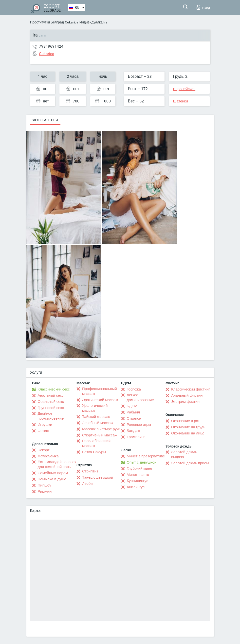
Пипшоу (45, 485)
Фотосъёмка (48, 456)
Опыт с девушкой (142, 462)
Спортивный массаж (100, 435)
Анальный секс (51, 395)
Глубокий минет (140, 468)
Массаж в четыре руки (101, 429)
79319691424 (51, 46)
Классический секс (54, 389)
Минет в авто (138, 475)
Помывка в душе (52, 479)
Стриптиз (90, 471)
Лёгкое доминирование (140, 397)
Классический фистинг (191, 389)
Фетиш (44, 431)
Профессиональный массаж (100, 391)
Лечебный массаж (98, 423)
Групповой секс (51, 408)
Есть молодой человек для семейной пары (57, 464)
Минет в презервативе (146, 456)
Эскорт (44, 450)
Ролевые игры (139, 425)
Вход (203, 7)
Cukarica (72, 22)
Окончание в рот (185, 421)
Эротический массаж (100, 400)
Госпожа (134, 389)
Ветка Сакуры (94, 452)
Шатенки (181, 101)
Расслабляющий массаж (96, 443)
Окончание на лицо (188, 433)
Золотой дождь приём (190, 463)
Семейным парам (53, 473)
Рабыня (133, 412)
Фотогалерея (45, 120)
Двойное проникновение (51, 416)
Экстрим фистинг (186, 402)
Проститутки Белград (47, 22)
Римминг (45, 491)
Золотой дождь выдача (184, 454)
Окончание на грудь (188, 427)
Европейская (184, 89)
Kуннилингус (138, 481)
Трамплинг (136, 437)
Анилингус (136, 487)
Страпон (134, 418)
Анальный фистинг (187, 395)
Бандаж (133, 431)
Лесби (87, 484)
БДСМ (132, 406)
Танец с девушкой (98, 477)
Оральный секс (51, 402)
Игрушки (45, 425)
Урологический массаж (95, 408)
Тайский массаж (96, 417)
